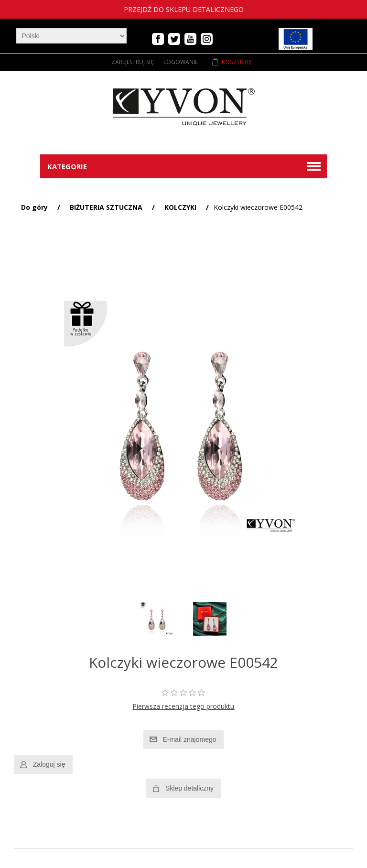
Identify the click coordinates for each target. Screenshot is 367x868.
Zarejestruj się (133, 62)
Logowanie (181, 62)
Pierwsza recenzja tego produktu (183, 706)
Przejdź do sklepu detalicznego (184, 9)
